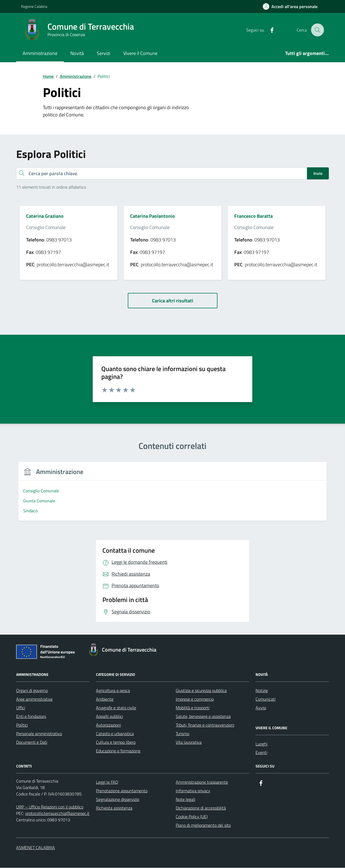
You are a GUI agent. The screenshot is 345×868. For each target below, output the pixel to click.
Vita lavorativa (189, 742)
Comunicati (265, 699)
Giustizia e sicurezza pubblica (201, 691)
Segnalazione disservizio (118, 800)
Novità (77, 53)
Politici (22, 725)
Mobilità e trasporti (193, 708)
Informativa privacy (193, 791)
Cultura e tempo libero (116, 742)
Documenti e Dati (32, 742)
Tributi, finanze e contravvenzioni (205, 725)
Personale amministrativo (39, 734)
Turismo (182, 734)
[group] (54, 494)
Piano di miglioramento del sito (203, 825)
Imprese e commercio (195, 699)
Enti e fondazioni (31, 717)
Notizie (262, 691)
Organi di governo (32, 691)
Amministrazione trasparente (202, 782)
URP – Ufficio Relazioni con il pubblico (50, 807)
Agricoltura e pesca (113, 691)
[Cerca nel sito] (318, 30)
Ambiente (105, 699)
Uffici (21, 708)
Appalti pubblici (109, 717)
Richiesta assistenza (114, 808)
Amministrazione (40, 53)
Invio (318, 173)
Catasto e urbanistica (115, 734)
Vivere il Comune (140, 53)
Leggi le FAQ (107, 782)
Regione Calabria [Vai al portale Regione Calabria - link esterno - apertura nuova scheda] (34, 6)
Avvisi (261, 708)
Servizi (103, 53)
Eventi (261, 753)
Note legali (185, 800)
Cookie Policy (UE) (192, 817)
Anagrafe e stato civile (116, 708)
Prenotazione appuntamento (122, 791)
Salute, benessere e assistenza (203, 717)
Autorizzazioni (108, 725)
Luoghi (261, 744)
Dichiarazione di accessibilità (201, 808)
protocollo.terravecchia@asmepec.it (57, 814)
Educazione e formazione (118, 751)
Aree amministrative (34, 699)
